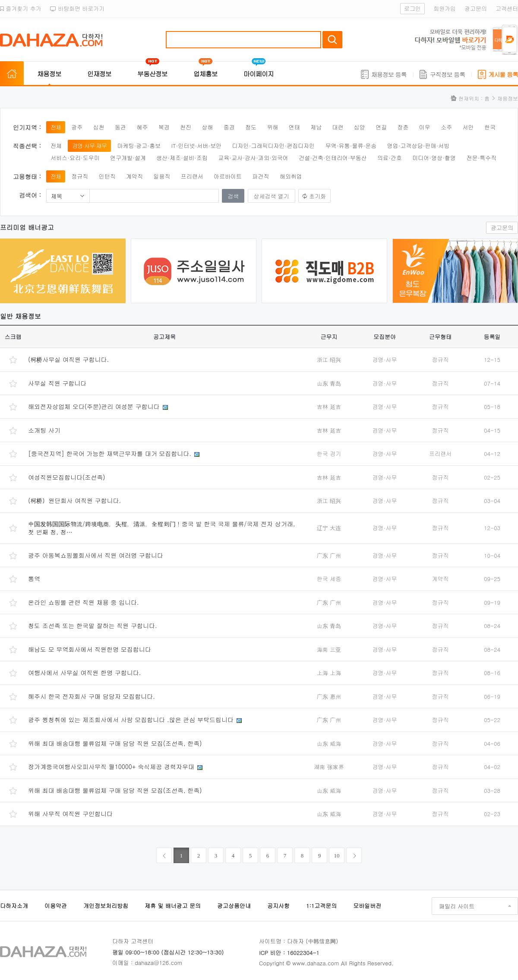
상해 (207, 127)
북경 (164, 127)
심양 (360, 127)
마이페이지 (259, 74)
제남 (316, 127)
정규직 (80, 176)
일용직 (162, 176)
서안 (468, 127)
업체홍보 (205, 74)
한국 (490, 127)
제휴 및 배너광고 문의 (173, 906)
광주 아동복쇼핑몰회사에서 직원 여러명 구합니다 (96, 555)
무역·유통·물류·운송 (351, 146)
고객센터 (507, 8)
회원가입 (445, 8)
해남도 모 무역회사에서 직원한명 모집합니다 (90, 649)
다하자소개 (14, 906)
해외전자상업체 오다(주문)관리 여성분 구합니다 (94, 406)
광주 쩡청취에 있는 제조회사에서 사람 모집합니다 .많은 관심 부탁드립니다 (131, 719)
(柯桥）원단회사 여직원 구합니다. (74, 500)
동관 (120, 127)
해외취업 (291, 176)
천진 (186, 127)
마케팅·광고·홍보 (139, 146)
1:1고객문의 (321, 906)
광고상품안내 (234, 906)
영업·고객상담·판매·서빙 (419, 146)
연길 (381, 127)
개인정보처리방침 (106, 906)
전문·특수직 (481, 158)
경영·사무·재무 (89, 146)
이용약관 (56, 906)
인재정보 (99, 74)
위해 (272, 127)
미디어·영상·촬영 (434, 158)
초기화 (317, 196)
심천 (99, 127)
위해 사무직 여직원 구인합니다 (70, 814)
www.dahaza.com (316, 963)
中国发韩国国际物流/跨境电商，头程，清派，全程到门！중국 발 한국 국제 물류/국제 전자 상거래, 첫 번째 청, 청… (161, 528)
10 (337, 856)
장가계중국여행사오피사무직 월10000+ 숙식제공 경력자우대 (111, 766)
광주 (77, 127)
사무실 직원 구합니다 (57, 383)
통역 (34, 578)
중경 (229, 127)
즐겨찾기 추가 (21, 8)
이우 (425, 127)
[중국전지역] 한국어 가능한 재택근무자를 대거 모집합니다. (110, 453)
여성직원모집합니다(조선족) (67, 477)
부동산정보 (152, 74)
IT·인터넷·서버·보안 (197, 146)
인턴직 (107, 176)
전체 (56, 127)
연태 (294, 127)
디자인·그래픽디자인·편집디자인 (274, 146)
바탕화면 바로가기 (77, 8)
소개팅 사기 (44, 430)
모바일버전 (367, 906)
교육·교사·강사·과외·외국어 (253, 158)
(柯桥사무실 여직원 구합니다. (68, 359)
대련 (338, 127)
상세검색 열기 (272, 196)
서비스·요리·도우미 (75, 158)
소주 (446, 127)
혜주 (142, 127)
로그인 (412, 8)
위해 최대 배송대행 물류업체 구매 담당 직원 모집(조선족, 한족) (115, 743)
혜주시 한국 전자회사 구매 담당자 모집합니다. (92, 696)
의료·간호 (390, 158)
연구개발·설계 (128, 158)
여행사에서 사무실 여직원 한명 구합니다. (84, 672)
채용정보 (49, 74)
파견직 (261, 176)
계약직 (134, 176)
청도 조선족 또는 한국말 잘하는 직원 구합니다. (93, 625)
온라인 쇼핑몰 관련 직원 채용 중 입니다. (84, 602)
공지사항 (278, 906)
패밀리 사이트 (457, 906)
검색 (332, 40)
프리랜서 (192, 176)
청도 (251, 127)
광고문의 (476, 8)
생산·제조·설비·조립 (182, 158)
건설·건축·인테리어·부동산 (333, 158)
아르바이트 (228, 176)
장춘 (403, 127)
